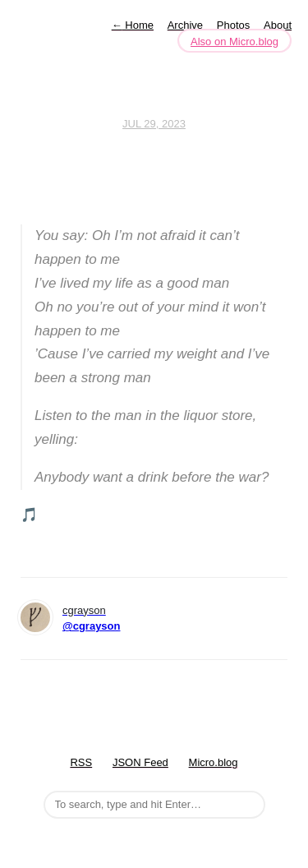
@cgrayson (91, 626)
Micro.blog (214, 762)
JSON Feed (140, 762)
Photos (233, 25)
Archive (185, 25)
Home (133, 25)
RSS (81, 762)
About (278, 25)
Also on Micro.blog (234, 42)
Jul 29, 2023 (154, 124)
